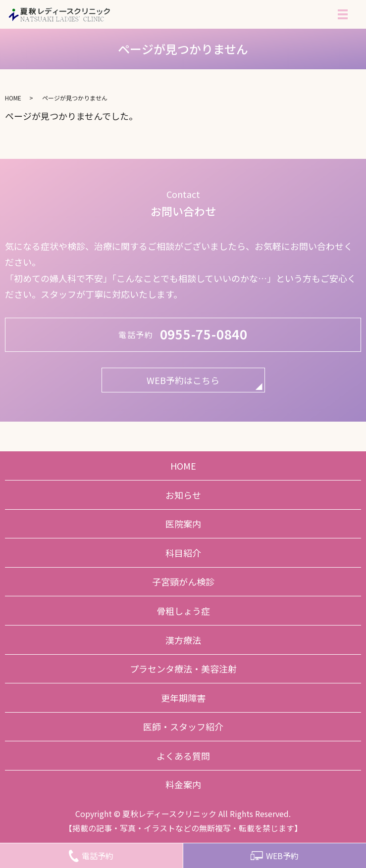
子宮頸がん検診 (183, 581)
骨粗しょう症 (183, 611)
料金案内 (183, 784)
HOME (13, 98)
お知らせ (183, 495)
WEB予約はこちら (183, 380)
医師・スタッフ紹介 (183, 726)
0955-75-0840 (204, 334)
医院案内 (183, 524)
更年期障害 (183, 698)
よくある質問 (183, 756)
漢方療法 (183, 640)
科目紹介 (183, 553)
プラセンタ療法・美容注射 (183, 669)
